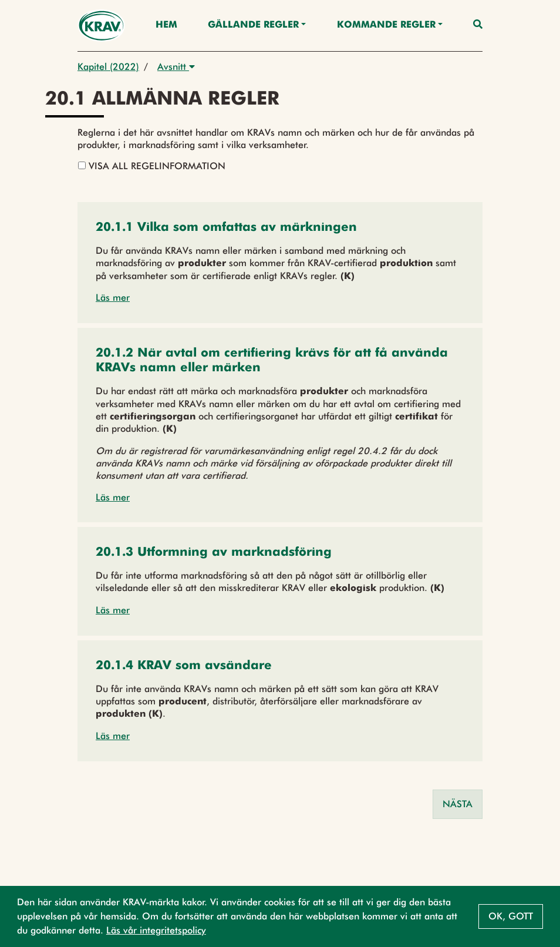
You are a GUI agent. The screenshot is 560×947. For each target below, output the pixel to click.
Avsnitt (176, 67)
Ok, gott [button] (511, 916)
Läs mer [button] (113, 298)
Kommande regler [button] (386, 25)
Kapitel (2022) (108, 67)
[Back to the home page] (101, 26)
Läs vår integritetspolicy (156, 930)
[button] (226, 228)
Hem (166, 25)
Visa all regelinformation (152, 166)
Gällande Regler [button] (253, 25)
